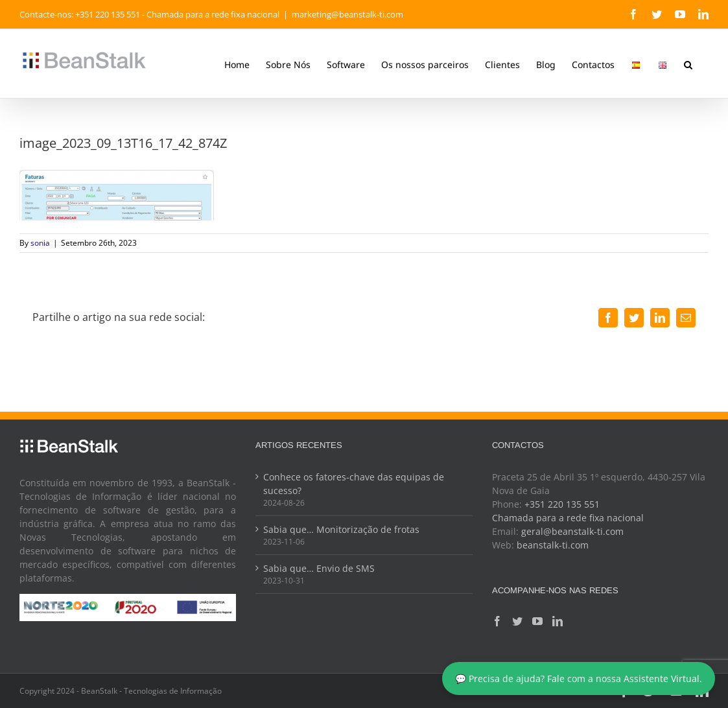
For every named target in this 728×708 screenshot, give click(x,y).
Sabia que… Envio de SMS (317, 568)
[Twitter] (513, 621)
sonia (40, 243)
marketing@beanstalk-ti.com (347, 14)
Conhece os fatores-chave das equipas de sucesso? (352, 484)
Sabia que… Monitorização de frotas (339, 529)
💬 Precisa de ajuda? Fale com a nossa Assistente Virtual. (579, 678)
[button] (682, 64)
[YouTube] (534, 621)
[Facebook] (493, 621)
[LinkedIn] (554, 621)
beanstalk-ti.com (549, 545)
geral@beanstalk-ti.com (569, 531)
